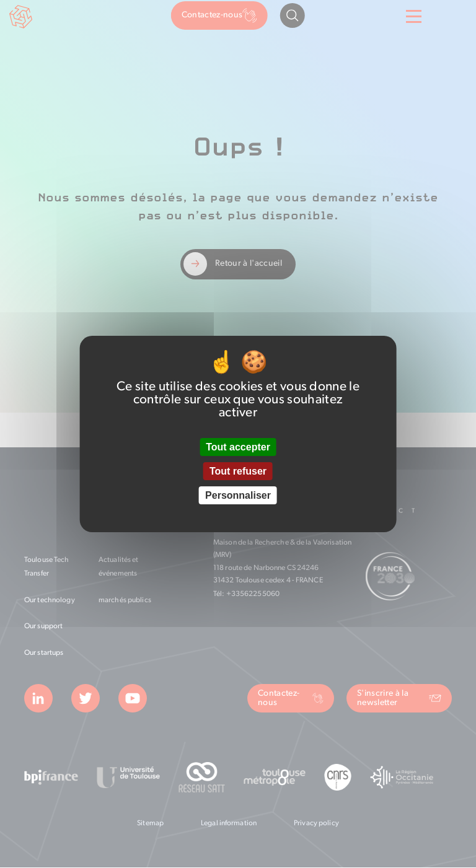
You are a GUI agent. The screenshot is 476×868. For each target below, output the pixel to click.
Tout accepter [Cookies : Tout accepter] (238, 447)
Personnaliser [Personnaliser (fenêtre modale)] (238, 495)
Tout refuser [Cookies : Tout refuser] (238, 471)
